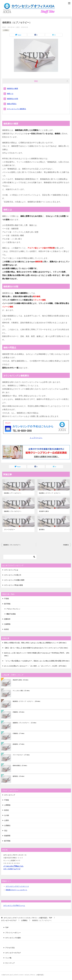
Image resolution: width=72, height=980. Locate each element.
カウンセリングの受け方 (13, 575)
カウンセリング (10, 795)
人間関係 (7, 805)
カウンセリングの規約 (13, 938)
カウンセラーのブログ (13, 953)
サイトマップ (10, 963)
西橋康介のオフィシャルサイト (16, 890)
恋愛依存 (7, 619)
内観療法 (66, 545)
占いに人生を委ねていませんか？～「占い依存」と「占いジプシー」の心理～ (35, 666)
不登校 (7, 599)
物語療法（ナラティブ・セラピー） (50, 493)
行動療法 (19, 733)
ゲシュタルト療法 (22, 691)
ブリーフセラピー (9, 530)
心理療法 (6, 30)
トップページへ (36, 438)
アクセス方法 (10, 948)
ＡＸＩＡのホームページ (12, 869)
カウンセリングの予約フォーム (14, 906)
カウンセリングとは (11, 570)
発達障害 (7, 836)
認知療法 (19, 744)
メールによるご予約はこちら (13, 866)
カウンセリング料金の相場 (13, 585)
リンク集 (8, 958)
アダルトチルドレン (13, 609)
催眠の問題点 (12, 104)
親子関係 (7, 604)
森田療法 (42, 530)
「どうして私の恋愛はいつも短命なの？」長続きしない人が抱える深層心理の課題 (37, 661)
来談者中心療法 (44, 511)
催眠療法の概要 (13, 89)
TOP (28, 918)
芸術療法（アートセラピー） (13, 493)
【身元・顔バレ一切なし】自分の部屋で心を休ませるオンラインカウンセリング (36, 648)
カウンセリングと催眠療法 (17, 109)
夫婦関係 (7, 624)
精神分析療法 (20, 766)
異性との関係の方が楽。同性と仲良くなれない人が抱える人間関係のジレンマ (35, 643)
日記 (6, 831)
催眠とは (10, 94)
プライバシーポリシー (13, 933)
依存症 (7, 629)
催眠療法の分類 (13, 99)
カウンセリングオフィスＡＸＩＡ (17, 886)
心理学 (7, 820)
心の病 (7, 815)
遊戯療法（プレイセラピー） (13, 511)
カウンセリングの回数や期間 (14, 580)
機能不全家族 (11, 614)
